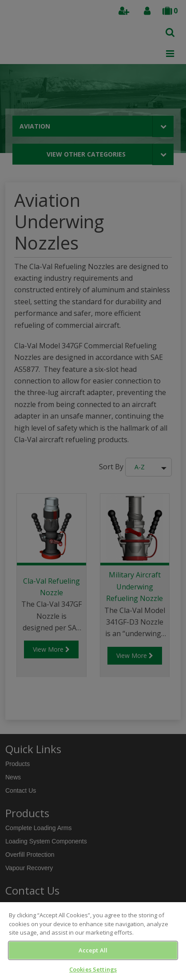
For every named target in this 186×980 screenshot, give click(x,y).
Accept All (93, 950)
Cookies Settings (93, 969)
